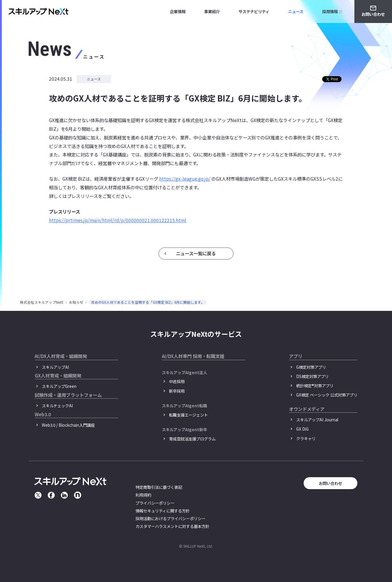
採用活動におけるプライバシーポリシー (170, 518)
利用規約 (143, 495)
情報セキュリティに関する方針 (163, 511)
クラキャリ (306, 438)
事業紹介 (212, 11)
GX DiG (302, 429)
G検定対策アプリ (311, 367)
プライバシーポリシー (155, 503)
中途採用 (177, 381)
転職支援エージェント (188, 415)
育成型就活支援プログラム (192, 439)
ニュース (296, 11)
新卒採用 (177, 391)
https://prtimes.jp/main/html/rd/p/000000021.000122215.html (118, 220)
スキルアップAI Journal (317, 420)
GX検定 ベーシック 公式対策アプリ (327, 395)
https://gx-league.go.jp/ (185, 179)
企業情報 (178, 11)
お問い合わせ (373, 14)
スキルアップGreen (59, 386)
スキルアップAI (55, 367)
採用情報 (330, 11)
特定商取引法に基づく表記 (159, 487)
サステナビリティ (254, 11)
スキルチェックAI (57, 406)
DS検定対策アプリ (312, 376)
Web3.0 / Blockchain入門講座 (68, 425)
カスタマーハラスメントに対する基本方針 (172, 526)
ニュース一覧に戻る (196, 253)
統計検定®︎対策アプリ (315, 386)
